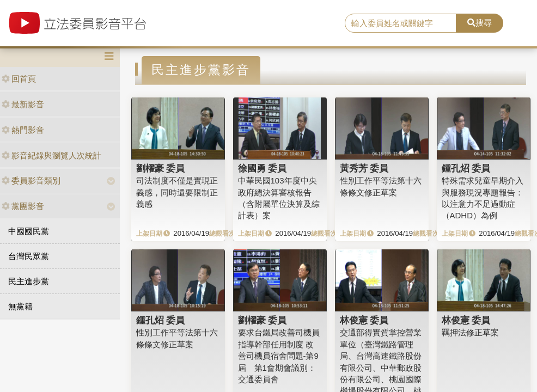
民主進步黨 (29, 281)
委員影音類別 (31, 180)
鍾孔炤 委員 (466, 168)
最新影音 (23, 104)
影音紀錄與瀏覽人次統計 (51, 155)
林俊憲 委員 (364, 320)
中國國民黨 (29, 231)
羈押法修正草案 (470, 332)
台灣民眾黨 (29, 256)
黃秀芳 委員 (364, 168)
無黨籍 (20, 306)
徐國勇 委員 (263, 168)
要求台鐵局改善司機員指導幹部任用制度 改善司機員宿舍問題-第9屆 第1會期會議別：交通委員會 (279, 356)
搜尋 (480, 23)
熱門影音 (23, 130)
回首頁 (19, 79)
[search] (401, 23)
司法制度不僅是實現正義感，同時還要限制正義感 (177, 192)
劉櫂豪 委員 (161, 168)
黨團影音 (23, 206)
